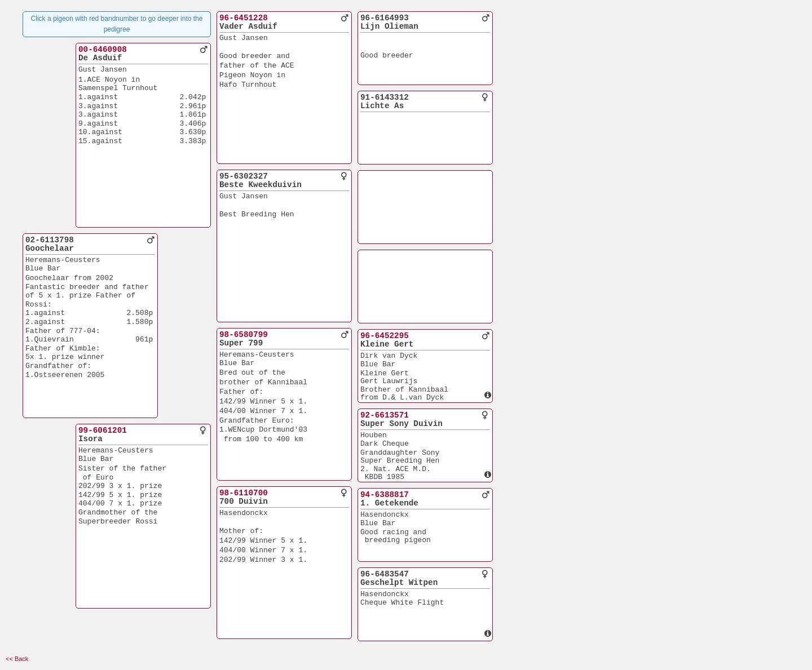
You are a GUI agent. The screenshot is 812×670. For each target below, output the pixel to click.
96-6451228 (244, 18)
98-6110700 (244, 493)
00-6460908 (103, 50)
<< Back (17, 659)
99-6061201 (103, 431)
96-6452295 (385, 336)
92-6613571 (385, 415)
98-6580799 (244, 335)
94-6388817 (385, 495)
